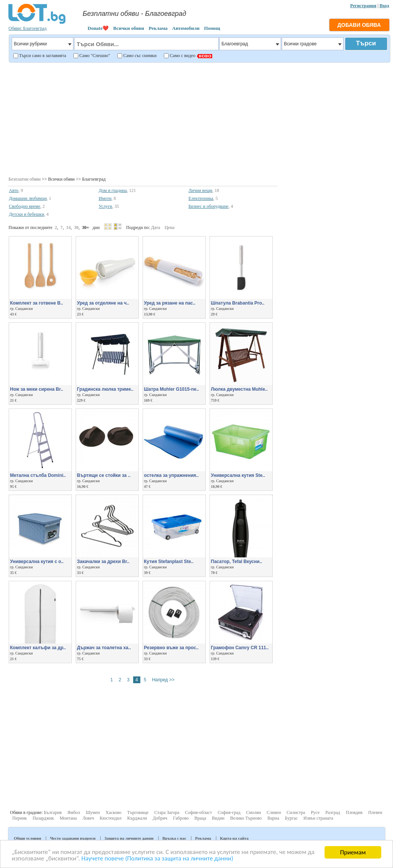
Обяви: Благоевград (28, 28)
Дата (155, 227)
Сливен (274, 812)
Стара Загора (167, 812)
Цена (169, 227)
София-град (229, 812)
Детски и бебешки (27, 214)
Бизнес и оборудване (208, 206)
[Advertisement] (199, 119)
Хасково (113, 812)
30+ (86, 227)
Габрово (181, 818)
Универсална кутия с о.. (37, 562)
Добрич (160, 818)
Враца (200, 818)
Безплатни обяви (25, 179)
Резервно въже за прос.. (172, 648)
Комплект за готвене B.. (37, 303)
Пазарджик (43, 818)
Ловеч (88, 818)
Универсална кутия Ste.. (238, 475)
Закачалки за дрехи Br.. (103, 562)
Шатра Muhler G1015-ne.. (172, 389)
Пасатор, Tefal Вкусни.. (237, 562)
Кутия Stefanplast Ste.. (169, 562)
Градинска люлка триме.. (105, 389)
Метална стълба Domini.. (38, 475)
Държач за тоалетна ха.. (104, 648)
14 (68, 227)
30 (76, 227)
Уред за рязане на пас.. (170, 303)
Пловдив (354, 812)
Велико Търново (246, 818)
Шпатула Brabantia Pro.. (238, 303)
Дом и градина (113, 190)
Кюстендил (111, 818)
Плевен (375, 812)
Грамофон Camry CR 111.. (240, 648)
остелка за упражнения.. (172, 475)
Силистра (296, 812)
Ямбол (74, 812)
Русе (315, 812)
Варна (273, 818)
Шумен (93, 812)
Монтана (68, 818)
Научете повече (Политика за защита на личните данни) (158, 859)
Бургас (291, 818)
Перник (20, 818)
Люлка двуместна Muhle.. (239, 389)
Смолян (254, 812)
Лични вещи (200, 190)
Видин (218, 818)
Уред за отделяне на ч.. (103, 303)
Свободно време (25, 206)
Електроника (201, 198)
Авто (14, 190)
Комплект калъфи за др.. (38, 648)
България (53, 812)
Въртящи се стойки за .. (104, 475)
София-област (198, 812)
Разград (333, 812)
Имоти (105, 198)
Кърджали (137, 818)
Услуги (106, 206)
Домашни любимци (28, 198)
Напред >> (163, 680)
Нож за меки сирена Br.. (37, 389)
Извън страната (318, 818)
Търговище (138, 812)
